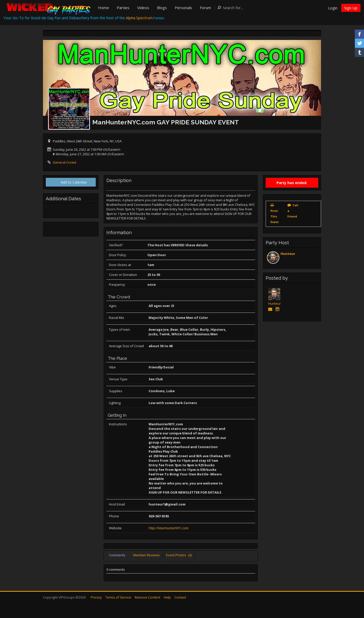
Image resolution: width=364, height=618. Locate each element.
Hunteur (288, 254)
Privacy (96, 597)
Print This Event (275, 216)
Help (167, 597)
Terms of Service (118, 597)
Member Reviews (146, 555)
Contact (180, 597)
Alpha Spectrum (139, 18)
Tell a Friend (293, 211)
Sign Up (351, 8)
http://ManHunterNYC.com (169, 528)
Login (333, 8)
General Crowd (64, 162)
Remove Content (147, 597)
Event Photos (179, 555)
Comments (117, 555)
